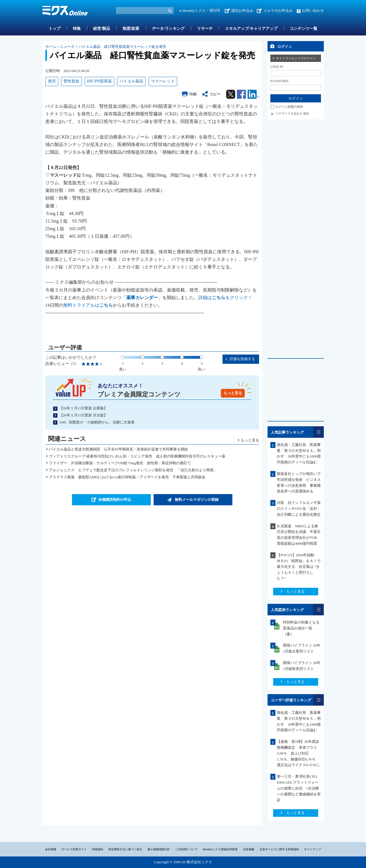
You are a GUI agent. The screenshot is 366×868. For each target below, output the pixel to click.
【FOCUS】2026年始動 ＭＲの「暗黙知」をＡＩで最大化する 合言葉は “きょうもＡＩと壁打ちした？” (299, 567)
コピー (215, 94)
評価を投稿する (242, 359)
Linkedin (253, 94)
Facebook (241, 94)
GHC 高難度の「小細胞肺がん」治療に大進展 (97, 422)
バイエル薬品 (131, 81)
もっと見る (233, 393)
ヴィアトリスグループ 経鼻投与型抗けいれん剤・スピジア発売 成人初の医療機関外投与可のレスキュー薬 (137, 456)
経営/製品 (102, 29)
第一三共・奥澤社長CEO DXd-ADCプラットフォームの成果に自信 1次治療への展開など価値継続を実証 (299, 788)
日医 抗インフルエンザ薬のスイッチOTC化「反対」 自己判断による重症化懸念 (301, 509)
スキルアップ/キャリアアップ (251, 29)
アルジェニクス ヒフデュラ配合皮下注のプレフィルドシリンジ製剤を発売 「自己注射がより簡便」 (133, 470)
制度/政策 (131, 29)
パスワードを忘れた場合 (292, 113)
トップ (55, 29)
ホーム (51, 47)
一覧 (318, 432)
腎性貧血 (71, 81)
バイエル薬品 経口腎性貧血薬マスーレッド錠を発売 (122, 47)
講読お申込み (242, 11)
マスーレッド (163, 81)
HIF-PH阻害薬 (99, 81)
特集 (77, 29)
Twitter (231, 94)
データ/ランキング (168, 29)
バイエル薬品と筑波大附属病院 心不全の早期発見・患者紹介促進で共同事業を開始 (118, 449)
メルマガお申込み (278, 11)
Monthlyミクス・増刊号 (201, 11)
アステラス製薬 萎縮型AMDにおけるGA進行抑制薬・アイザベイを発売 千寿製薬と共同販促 (127, 477)
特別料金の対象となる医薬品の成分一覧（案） (301, 628)
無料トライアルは (88, 305)
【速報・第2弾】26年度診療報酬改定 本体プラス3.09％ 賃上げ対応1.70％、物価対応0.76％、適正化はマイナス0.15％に (298, 753)
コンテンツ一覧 (304, 29)
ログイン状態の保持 (289, 107)
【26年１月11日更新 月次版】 (84, 415)
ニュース (67, 47)
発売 (52, 81)
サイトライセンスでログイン (296, 58)
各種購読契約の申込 (115, 500)
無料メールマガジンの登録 (197, 500)
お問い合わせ (313, 11)
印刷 (193, 94)
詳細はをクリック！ (225, 298)
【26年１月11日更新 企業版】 (84, 408)
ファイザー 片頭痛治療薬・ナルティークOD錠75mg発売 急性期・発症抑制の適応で (120, 463)
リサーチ (205, 29)
